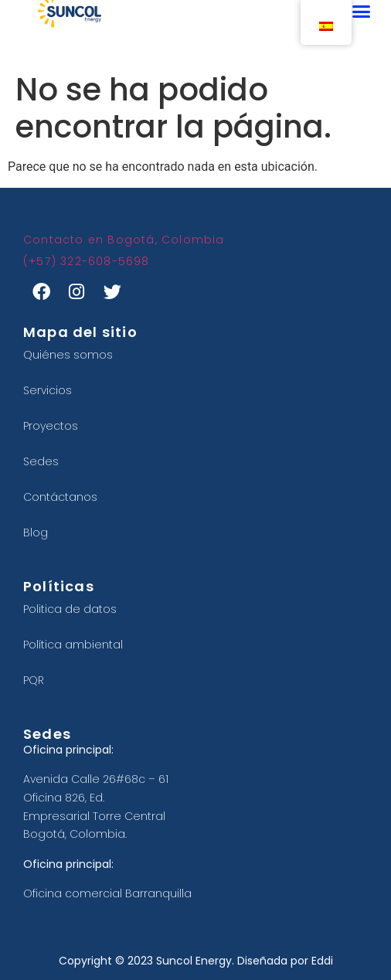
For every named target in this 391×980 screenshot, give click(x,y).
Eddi (322, 961)
